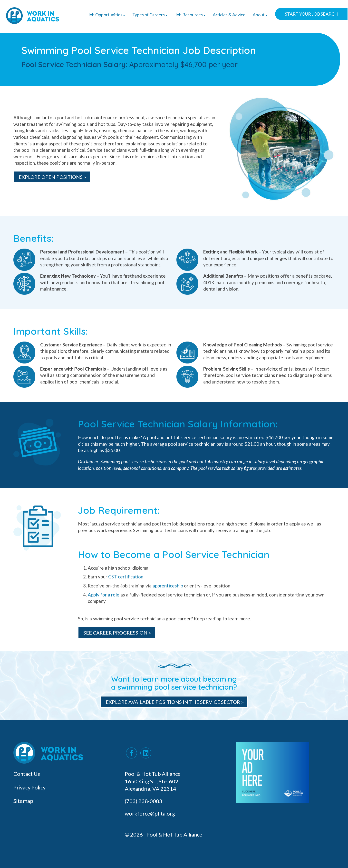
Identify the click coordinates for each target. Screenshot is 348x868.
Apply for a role (104, 595)
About (260, 15)
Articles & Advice (229, 15)
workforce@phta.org (150, 813)
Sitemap (23, 801)
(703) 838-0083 (144, 801)
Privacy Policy (29, 787)
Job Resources (190, 15)
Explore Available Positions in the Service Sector (173, 702)
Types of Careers (150, 15)
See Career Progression (115, 633)
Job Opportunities (106, 15)
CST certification (126, 577)
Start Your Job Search (311, 14)
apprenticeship (168, 586)
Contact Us (27, 774)
